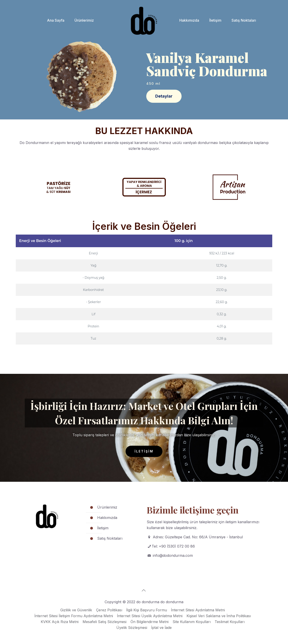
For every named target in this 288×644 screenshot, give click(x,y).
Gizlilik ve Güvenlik (76, 610)
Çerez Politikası (109, 610)
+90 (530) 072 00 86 (177, 546)
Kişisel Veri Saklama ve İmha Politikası (219, 616)
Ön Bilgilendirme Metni (150, 622)
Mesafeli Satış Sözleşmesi (105, 622)
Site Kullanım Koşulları (192, 622)
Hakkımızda (107, 518)
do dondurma (172, 602)
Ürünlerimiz (107, 507)
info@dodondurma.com (173, 555)
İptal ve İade (161, 628)
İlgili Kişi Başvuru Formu (147, 610)
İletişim (103, 528)
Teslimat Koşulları (230, 622)
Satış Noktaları (110, 538)
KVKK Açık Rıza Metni (60, 622)
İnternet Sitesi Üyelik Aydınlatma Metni (150, 616)
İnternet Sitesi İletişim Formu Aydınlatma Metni (74, 616)
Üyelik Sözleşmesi (132, 628)
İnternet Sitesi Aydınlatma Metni (198, 610)
